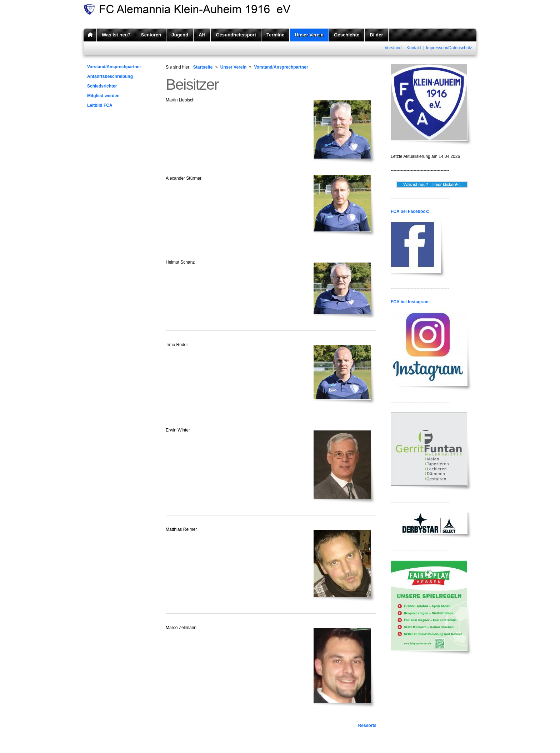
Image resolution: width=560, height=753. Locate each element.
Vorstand (393, 48)
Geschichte (347, 35)
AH (202, 35)
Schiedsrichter (102, 86)
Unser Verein (309, 35)
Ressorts (367, 725)
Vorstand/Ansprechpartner (114, 67)
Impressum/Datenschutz (449, 48)
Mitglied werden (103, 96)
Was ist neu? (116, 35)
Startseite (203, 67)
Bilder (376, 35)
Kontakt (414, 48)
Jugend (180, 35)
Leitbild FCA (100, 105)
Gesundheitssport (236, 35)
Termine (275, 35)
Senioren (151, 35)
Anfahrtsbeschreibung (110, 76)
